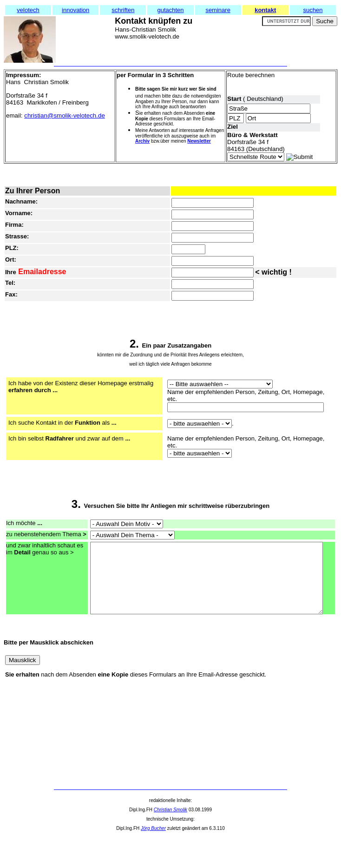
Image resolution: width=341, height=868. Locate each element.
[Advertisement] (46, 770)
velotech (28, 10)
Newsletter (199, 141)
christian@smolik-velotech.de (65, 115)
